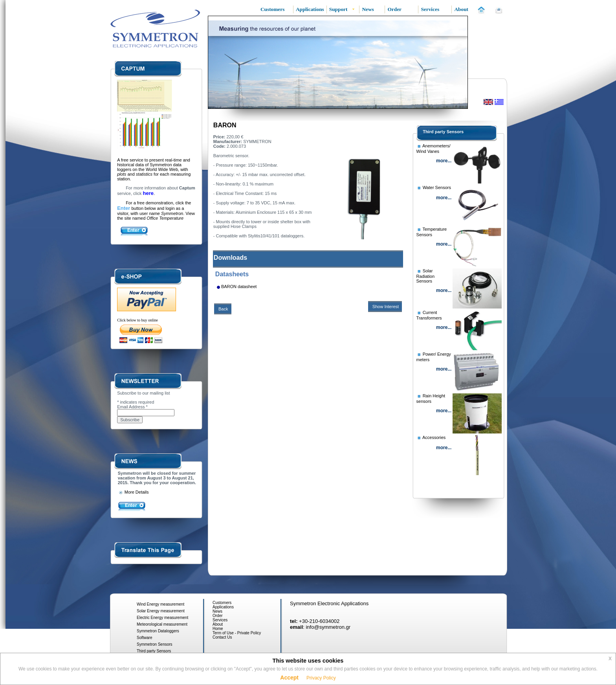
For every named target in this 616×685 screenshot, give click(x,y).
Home (218, 629)
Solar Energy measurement (161, 611)
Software (144, 638)
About (218, 624)
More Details (133, 492)
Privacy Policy (321, 678)
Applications (223, 607)
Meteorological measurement (162, 624)
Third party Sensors (443, 132)
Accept (289, 678)
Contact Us (222, 637)
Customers (222, 603)
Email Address (132, 407)
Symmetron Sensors (155, 644)
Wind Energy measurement (160, 604)
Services (220, 620)
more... (444, 161)
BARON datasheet (239, 286)
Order (218, 616)
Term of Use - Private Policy (237, 633)
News (217, 611)
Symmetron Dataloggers (158, 631)
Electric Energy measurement (162, 618)
